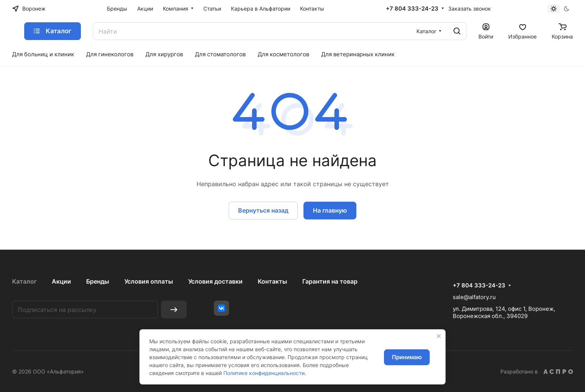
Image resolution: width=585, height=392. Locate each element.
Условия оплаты (149, 281)
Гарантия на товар (330, 281)
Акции (61, 281)
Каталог (24, 281)
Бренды (98, 281)
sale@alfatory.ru (474, 297)
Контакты (272, 281)
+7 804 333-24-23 (412, 9)
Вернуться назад (263, 210)
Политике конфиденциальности (264, 373)
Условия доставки (215, 281)
